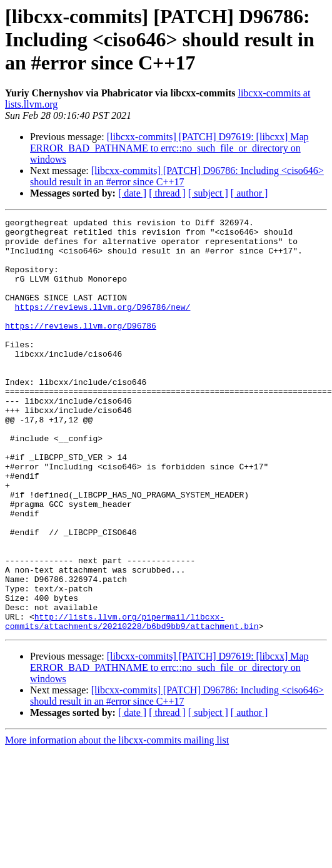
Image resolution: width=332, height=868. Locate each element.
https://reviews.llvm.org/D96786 (81, 348)
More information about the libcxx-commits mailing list (117, 823)
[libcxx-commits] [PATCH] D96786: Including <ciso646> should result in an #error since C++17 (177, 176)
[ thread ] (167, 193)
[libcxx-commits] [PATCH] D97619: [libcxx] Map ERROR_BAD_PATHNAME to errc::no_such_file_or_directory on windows (169, 148)
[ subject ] (208, 193)
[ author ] (249, 193)
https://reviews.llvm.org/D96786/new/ (103, 325)
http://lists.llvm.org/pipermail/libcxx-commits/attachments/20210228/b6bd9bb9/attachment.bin (132, 703)
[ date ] (132, 193)
